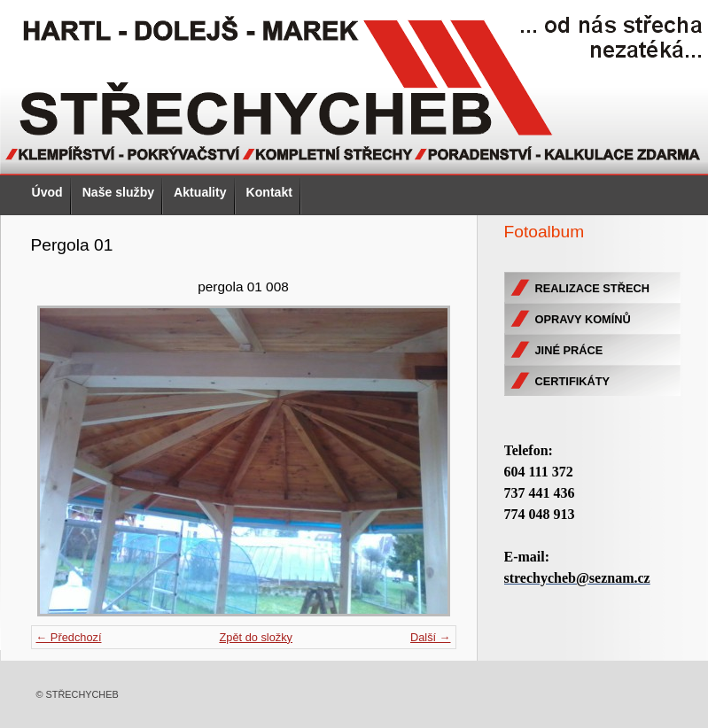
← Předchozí (69, 637)
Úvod (47, 192)
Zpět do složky (256, 637)
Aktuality (200, 192)
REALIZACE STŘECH (592, 288)
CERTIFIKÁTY (573, 381)
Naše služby (118, 192)
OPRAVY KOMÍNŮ (583, 319)
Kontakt (269, 192)
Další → (431, 637)
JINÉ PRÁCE (569, 350)
